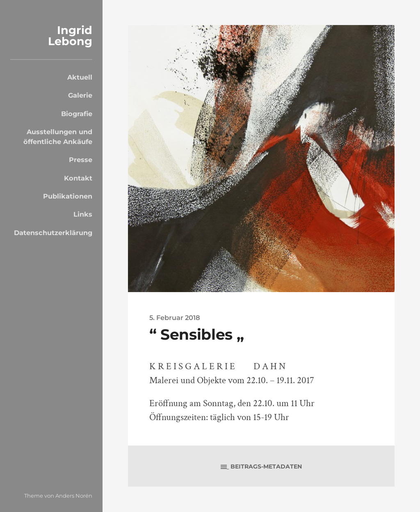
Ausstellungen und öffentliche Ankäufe (58, 137)
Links (83, 214)
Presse (81, 160)
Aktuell (80, 77)
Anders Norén (74, 496)
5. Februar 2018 (175, 318)
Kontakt (78, 178)
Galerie (80, 95)
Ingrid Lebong (70, 36)
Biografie (77, 114)
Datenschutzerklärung (53, 233)
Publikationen (68, 196)
